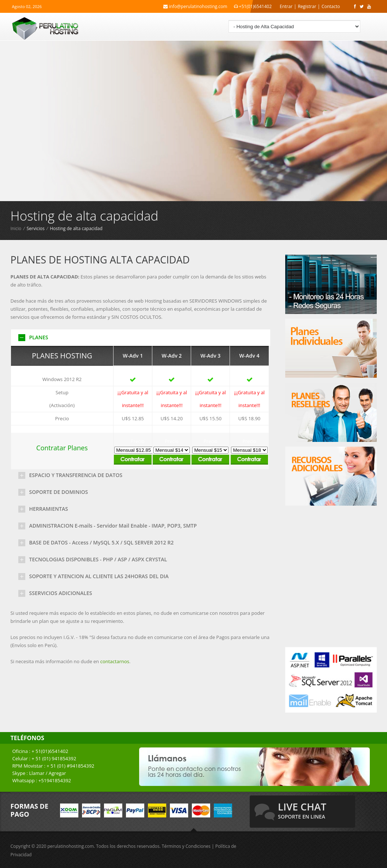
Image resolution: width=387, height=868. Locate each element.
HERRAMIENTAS (49, 509)
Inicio (16, 228)
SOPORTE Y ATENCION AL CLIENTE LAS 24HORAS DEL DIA (99, 576)
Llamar (37, 773)
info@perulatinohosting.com (195, 6)
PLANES (39, 337)
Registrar (307, 6)
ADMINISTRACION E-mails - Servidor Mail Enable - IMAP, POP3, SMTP (113, 526)
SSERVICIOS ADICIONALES (61, 593)
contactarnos (115, 661)
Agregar (57, 773)
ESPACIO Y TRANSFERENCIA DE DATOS (76, 475)
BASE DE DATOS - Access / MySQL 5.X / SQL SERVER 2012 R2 (102, 542)
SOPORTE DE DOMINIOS (59, 492)
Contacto (331, 6)
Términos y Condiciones (186, 846)
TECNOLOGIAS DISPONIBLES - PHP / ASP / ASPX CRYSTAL (98, 559)
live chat (302, 810)
